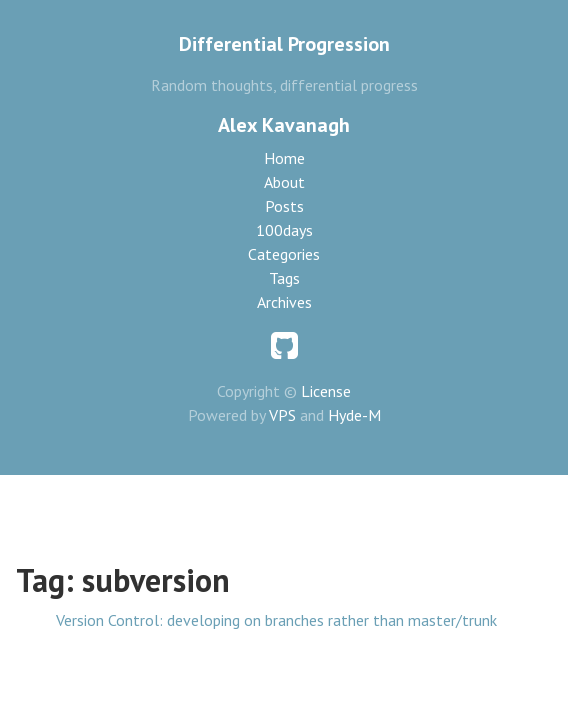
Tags (284, 278)
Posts (284, 206)
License (326, 391)
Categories (284, 254)
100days (284, 230)
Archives (284, 302)
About (284, 182)
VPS (282, 415)
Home (284, 158)
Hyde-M (354, 415)
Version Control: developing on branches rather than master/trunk (276, 620)
